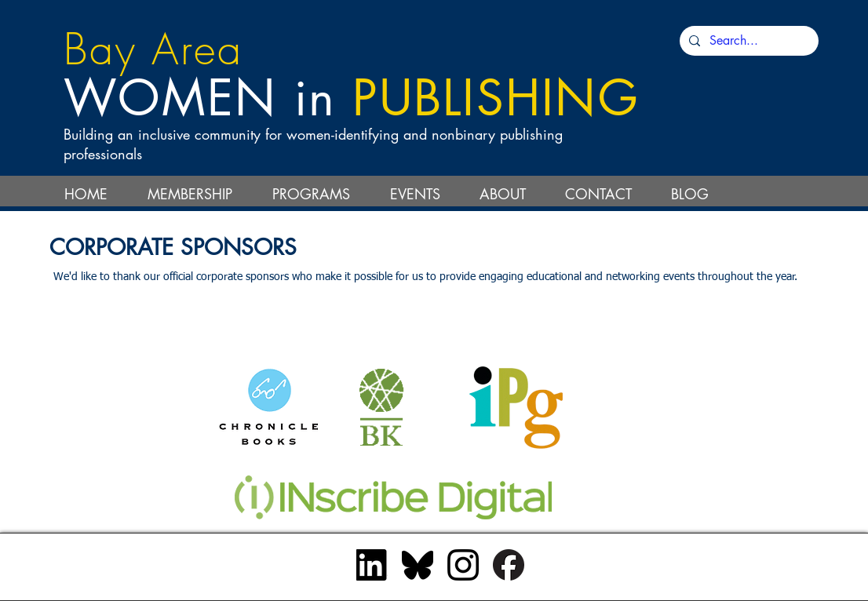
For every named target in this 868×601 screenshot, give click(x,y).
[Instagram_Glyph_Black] (463, 565)
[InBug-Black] (372, 565)
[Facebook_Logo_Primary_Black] (509, 565)
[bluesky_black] (418, 565)
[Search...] (748, 41)
